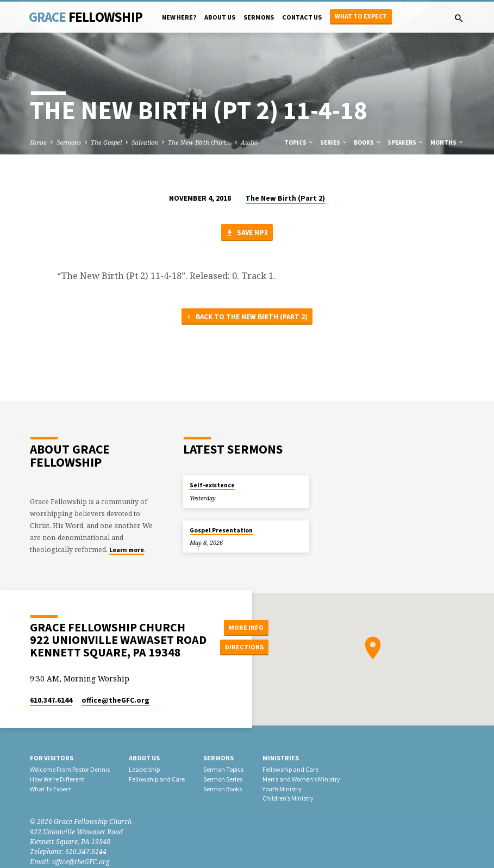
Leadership (144, 769)
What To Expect (51, 789)
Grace (86, 17)
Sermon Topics (223, 769)
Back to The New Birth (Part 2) (246, 317)
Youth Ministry (282, 789)
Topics (299, 142)
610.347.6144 (51, 700)
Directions (245, 647)
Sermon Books (223, 789)
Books (368, 142)
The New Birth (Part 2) (285, 198)
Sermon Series (223, 779)
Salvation (145, 142)
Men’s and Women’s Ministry (301, 779)
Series (334, 142)
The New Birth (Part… (199, 142)
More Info (245, 627)
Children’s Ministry (288, 798)
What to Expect (361, 16)
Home (38, 142)
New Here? (179, 17)
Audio (249, 142)
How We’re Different (57, 779)
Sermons (259, 17)
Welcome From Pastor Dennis (70, 769)
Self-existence (212, 485)
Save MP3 (247, 233)
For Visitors (52, 758)
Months (447, 142)
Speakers (406, 142)
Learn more (127, 550)
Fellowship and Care (157, 779)
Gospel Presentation (221, 530)
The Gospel (106, 142)
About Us (220, 17)
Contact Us (302, 17)
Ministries (281, 758)
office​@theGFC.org (115, 700)
